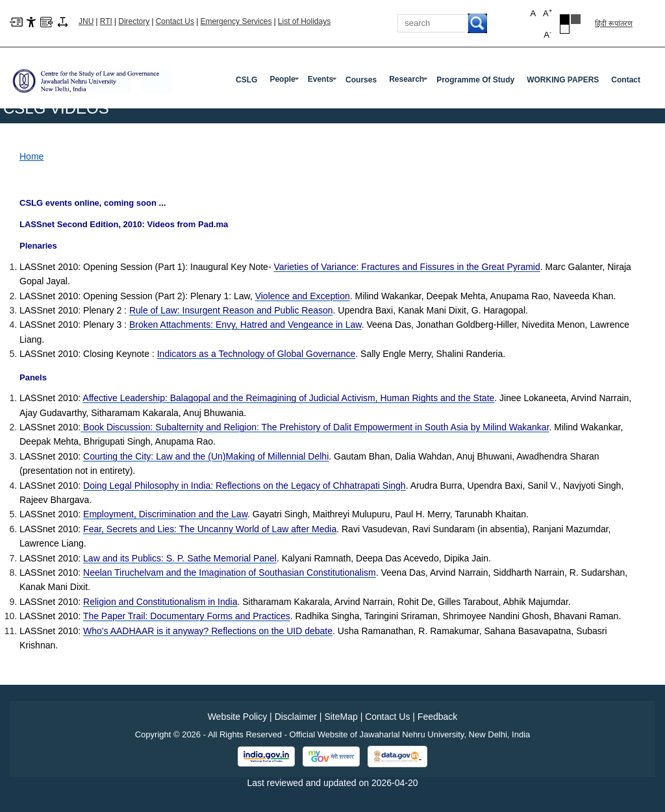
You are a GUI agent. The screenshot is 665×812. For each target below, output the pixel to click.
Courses (361, 80)
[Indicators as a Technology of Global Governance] (257, 354)
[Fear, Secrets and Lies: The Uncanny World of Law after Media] (210, 529)
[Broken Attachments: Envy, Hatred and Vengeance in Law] (245, 325)
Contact (626, 80)
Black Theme (565, 19)
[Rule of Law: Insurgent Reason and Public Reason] (231, 310)
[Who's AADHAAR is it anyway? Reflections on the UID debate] (208, 631)
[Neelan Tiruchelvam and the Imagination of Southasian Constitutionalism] (230, 572)
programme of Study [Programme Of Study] (475, 80)
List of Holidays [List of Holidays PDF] (304, 21)
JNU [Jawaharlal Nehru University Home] (86, 21)
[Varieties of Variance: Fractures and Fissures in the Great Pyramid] (407, 267)
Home (31, 156)
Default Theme (565, 29)
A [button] (547, 13)
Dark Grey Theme (576, 19)
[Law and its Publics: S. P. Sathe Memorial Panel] (180, 558)
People (285, 82)
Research (409, 82)
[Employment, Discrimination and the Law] (165, 514)
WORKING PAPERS (563, 80)
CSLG (246, 80)
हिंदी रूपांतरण (614, 23)
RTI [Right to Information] (106, 21)
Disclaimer (296, 717)
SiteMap (341, 717)
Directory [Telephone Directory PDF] (134, 21)
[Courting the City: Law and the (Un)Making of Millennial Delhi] (206, 456)
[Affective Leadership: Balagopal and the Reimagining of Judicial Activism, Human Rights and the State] (288, 398)
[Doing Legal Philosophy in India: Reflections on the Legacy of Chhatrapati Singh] (245, 486)
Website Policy (238, 717)
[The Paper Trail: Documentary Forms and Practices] (187, 616)
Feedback (437, 717)
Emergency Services (236, 21)
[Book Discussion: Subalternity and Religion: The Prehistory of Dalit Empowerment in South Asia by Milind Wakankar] (315, 427)
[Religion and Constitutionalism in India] (160, 602)
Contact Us (175, 21)
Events (323, 82)
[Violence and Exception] (303, 296)
